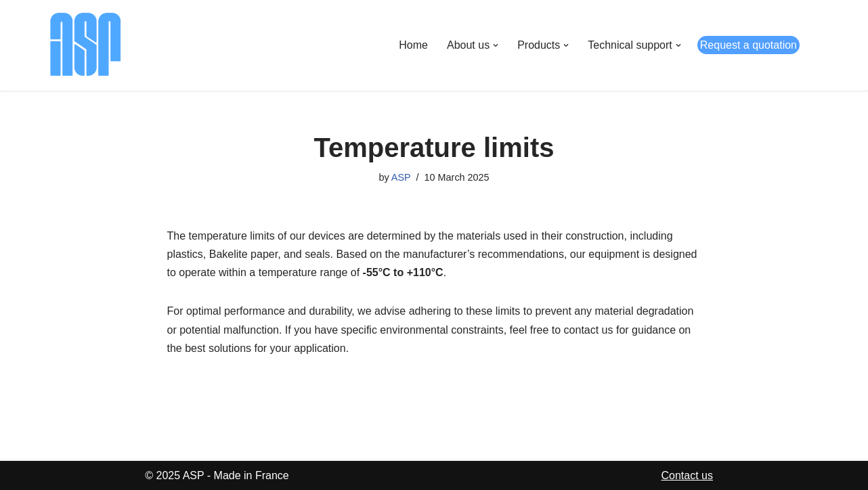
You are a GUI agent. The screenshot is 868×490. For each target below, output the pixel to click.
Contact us (687, 475)
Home (413, 45)
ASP (401, 177)
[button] (496, 45)
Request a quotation (748, 45)
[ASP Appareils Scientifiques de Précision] (85, 45)
